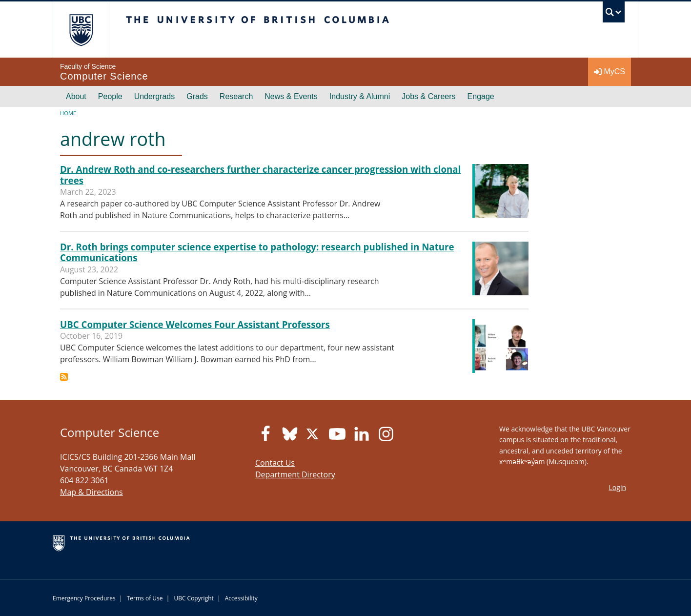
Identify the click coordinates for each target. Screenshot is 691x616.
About (76, 96)
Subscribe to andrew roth (64, 377)
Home (68, 113)
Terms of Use (145, 598)
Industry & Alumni (360, 96)
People (110, 96)
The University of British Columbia (81, 30)
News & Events (291, 96)
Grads (197, 96)
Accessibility (241, 598)
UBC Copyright (193, 598)
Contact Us (275, 463)
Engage (481, 96)
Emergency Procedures (84, 598)
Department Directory (295, 474)
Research (236, 96)
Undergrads (155, 96)
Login (618, 487)
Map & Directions (91, 492)
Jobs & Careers (428, 96)
